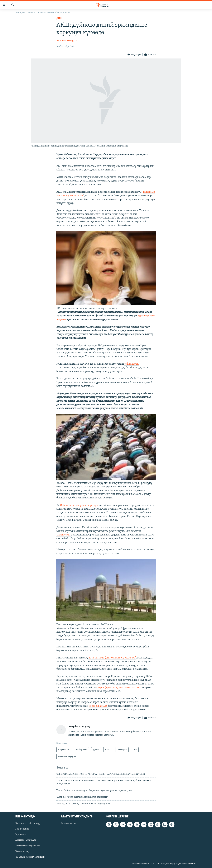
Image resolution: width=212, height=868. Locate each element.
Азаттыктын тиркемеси (28, 846)
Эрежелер (21, 835)
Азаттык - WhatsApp (26, 840)
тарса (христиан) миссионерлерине (119, 687)
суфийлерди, (132, 364)
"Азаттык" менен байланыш (30, 857)
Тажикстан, (64, 535)
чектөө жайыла (98, 706)
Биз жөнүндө (22, 829)
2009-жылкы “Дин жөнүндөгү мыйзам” (112, 658)
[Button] (134, 55)
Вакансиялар (22, 851)
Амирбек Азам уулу (67, 41)
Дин (59, 18)
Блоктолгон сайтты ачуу (28, 823)
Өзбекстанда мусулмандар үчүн (79, 505)
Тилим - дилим (69, 823)
